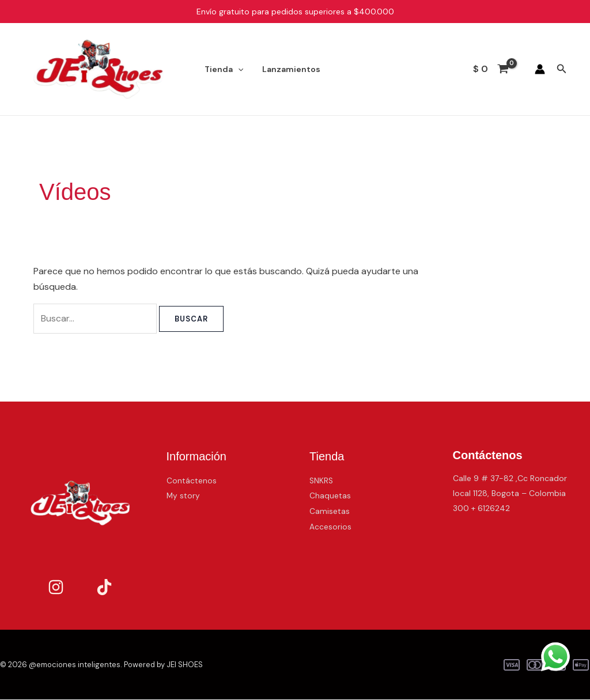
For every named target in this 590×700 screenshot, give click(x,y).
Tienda (222, 69)
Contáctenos (192, 480)
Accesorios (330, 526)
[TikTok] (104, 588)
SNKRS (322, 480)
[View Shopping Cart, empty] (491, 69)
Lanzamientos (287, 69)
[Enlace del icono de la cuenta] (540, 69)
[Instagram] (56, 588)
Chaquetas (330, 495)
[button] (562, 69)
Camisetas (330, 511)
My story (184, 495)
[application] (236, 69)
